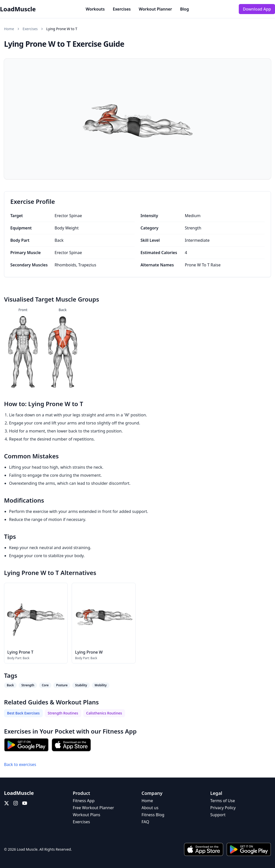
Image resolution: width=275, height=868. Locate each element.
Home (9, 29)
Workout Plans (86, 815)
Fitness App (120, 731)
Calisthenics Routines (104, 713)
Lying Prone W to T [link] (62, 29)
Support (218, 815)
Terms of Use (223, 801)
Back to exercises (20, 764)
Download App (257, 9)
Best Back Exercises (23, 713)
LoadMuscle (18, 9)
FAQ (145, 822)
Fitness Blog (153, 815)
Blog (185, 9)
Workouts (95, 9)
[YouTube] (25, 803)
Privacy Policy (223, 808)
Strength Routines (63, 713)
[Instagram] (16, 803)
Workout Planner (155, 9)
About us (150, 808)
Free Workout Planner (93, 808)
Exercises (122, 9)
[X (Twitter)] (7, 803)
